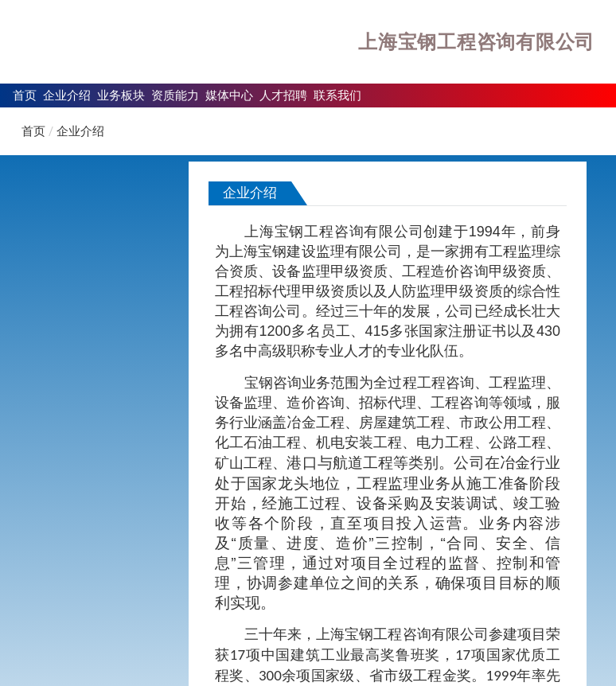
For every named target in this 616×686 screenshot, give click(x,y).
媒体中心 (229, 95)
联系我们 (337, 95)
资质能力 (175, 95)
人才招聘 (283, 95)
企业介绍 (67, 95)
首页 (25, 95)
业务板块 (121, 95)
